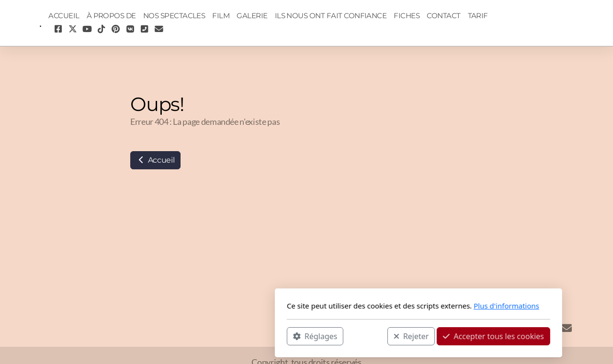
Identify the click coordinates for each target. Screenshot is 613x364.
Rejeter (299, 336)
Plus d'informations (394, 306)
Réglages (203, 336)
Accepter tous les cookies (381, 336)
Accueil (155, 160)
